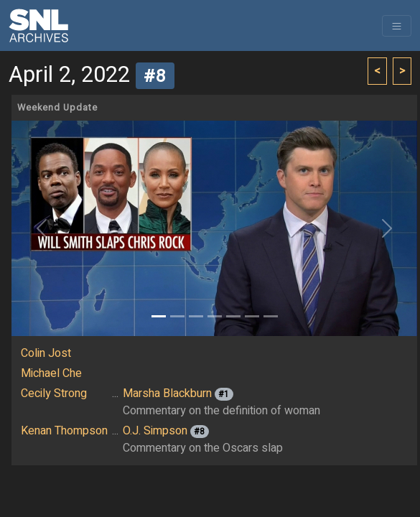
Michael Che (51, 373)
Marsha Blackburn (167, 393)
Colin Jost (46, 353)
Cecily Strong (54, 393)
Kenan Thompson (64, 431)
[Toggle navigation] (397, 26)
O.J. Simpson (155, 431)
